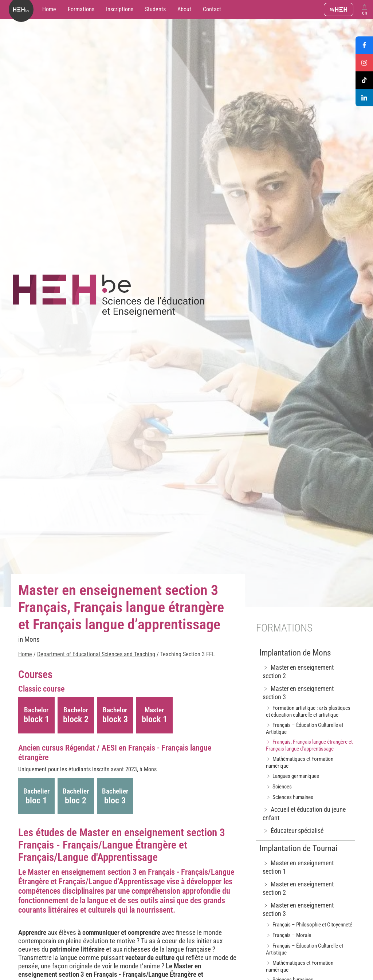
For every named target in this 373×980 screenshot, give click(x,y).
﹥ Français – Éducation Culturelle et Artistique (305, 729)
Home (49, 9)
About (184, 9)
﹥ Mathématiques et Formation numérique (300, 762)
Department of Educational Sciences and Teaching (96, 654)
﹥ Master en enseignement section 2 (298, 672)
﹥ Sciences (279, 787)
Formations (81, 9)
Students (155, 9)
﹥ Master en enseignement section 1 (298, 867)
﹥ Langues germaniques (292, 776)
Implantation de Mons (295, 653)
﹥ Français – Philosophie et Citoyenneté (309, 925)
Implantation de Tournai (298, 848)
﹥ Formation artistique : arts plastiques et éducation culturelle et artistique (308, 711)
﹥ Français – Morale (288, 935)
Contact (212, 9)
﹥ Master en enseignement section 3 (298, 693)
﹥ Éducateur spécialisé (293, 831)
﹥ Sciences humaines (290, 797)
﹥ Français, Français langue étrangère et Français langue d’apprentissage (309, 745)
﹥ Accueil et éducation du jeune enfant (304, 814)
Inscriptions (120, 9)
